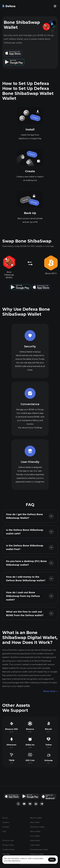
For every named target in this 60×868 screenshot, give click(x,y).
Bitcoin (48, 729)
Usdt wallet (35, 845)
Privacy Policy (8, 845)
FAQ (4, 831)
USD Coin (30, 760)
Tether (49, 745)
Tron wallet (35, 836)
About (5, 818)
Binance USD (12, 729)
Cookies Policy (8, 850)
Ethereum (12, 745)
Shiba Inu (30, 745)
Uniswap (48, 760)
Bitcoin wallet (36, 818)
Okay (52, 860)
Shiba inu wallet (37, 854)
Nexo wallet (35, 831)
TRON (12, 760)
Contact (6, 827)
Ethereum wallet (37, 827)
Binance (30, 729)
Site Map (6, 854)
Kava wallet (35, 841)
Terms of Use (8, 841)
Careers (6, 822)
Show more (50, 691)
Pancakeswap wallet (39, 850)
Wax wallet (35, 822)
